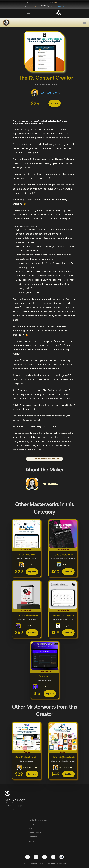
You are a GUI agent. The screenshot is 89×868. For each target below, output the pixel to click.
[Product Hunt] (62, 857)
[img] (59, 13)
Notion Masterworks (38, 820)
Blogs (31, 828)
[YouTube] (36, 857)
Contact (33, 841)
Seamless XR (35, 833)
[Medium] (53, 857)
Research (33, 837)
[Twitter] (27, 857)
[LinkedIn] (45, 857)
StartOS (46, 3)
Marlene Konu (51, 93)
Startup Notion (35, 824)
